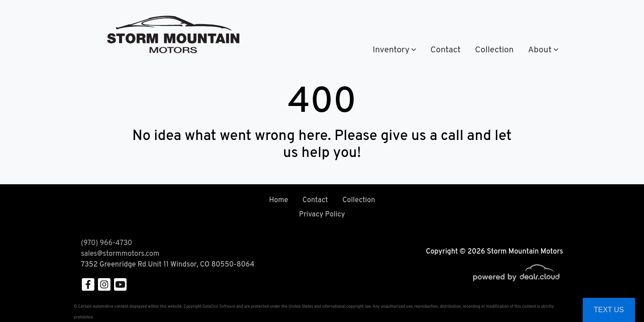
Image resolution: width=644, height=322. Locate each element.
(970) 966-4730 (317, 17)
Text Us (609, 310)
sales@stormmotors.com (120, 254)
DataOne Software (219, 307)
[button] (394, 50)
